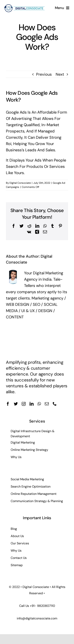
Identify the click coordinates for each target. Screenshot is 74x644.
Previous (44, 74)
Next (60, 74)
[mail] (47, 404)
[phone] (55, 404)
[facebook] (8, 404)
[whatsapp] (39, 404)
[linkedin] (32, 404)
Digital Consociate (20, 183)
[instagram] (24, 404)
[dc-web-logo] (24, 5)
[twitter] (16, 404)
